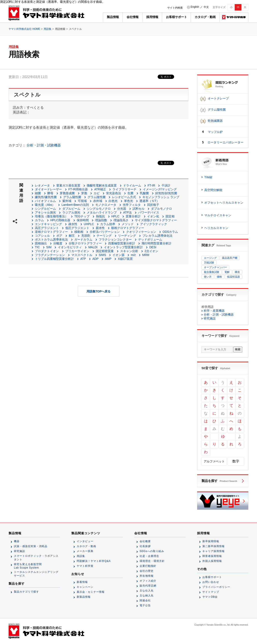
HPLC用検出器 (60, 220)
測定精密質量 (105, 251)
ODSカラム (170, 232)
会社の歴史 (147, 571)
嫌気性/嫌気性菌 (46, 197)
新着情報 (82, 582)
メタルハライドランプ (102, 212)
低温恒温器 (233, 277)
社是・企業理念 (149, 556)
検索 (238, 349)
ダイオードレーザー (48, 189)
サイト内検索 (175, 8)
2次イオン (151, 251)
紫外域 (67, 201)
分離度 (58, 243)
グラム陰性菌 (97, 197)
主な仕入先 (147, 591)
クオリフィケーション (141, 232)
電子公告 (145, 605)
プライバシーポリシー (216, 587)
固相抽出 (41, 243)
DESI (153, 247)
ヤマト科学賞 (85, 566)
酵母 (50, 193)
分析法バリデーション (105, 232)
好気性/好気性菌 (166, 193)
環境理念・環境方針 (152, 561)
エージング (210, 258)
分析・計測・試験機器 (44, 145)
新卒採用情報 (211, 541)
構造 (237, 272)
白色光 (113, 201)
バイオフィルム (45, 201)
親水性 (100, 228)
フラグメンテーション (50, 255)
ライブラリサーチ (124, 189)
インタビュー (85, 541)
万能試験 (209, 263)
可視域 (82, 201)
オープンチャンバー (215, 267)
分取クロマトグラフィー (85, 243)
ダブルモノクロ (161, 209)
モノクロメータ (106, 205)
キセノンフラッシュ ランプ (161, 197)
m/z (133, 255)
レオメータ (42, 185)
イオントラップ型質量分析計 (123, 247)
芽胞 (84, 193)
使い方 (208, 277)
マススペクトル (82, 255)
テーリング (104, 236)
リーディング (127, 236)
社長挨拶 (145, 546)
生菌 (130, 193)
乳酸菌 (144, 193)
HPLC (115, 216)
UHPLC (89, 224)
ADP (95, 259)
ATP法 (127, 212)
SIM (49, 247)
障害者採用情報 (212, 556)
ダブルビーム (71, 209)
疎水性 (73, 224)
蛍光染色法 (114, 193)
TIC (37, 247)
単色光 (128, 201)
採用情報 (152, 17)
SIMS (102, 255)
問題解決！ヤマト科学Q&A (94, 561)
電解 (227, 272)
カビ (97, 193)
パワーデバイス (149, 212)
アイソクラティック (154, 224)
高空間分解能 (213, 190)
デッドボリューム (150, 239)
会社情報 (133, 17)
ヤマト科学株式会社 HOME (24, 29)
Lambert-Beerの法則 (75, 205)
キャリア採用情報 (214, 551)
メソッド (128, 224)
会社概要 (145, 541)
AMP (108, 259)
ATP (83, 259)
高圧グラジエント (47, 228)
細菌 (38, 193)
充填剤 (86, 236)
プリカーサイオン (77, 251)
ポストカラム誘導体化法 (51, 239)
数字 (236, 461)
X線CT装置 (125, 259)
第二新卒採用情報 (214, 546)
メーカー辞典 (85, 551)
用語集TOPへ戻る (99, 291)
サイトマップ (211, 592)
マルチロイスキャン (218, 215)
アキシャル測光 (45, 212)
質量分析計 (133, 216)
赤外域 (98, 201)
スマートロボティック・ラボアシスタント (36, 558)
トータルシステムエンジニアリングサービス (36, 574)
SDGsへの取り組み (152, 551)
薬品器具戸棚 (230, 258)
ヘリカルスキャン (216, 228)
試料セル (139, 209)
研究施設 (210, 318)
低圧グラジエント (77, 228)
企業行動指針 (148, 566)
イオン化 (153, 216)
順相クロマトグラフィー (128, 228)
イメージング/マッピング (160, 189)
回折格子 (153, 205)
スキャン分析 (129, 251)
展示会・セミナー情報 (91, 592)
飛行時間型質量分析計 (157, 243)
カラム (39, 220)
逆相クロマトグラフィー (51, 232)
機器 (17, 541)
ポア (59, 236)
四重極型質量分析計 (122, 243)
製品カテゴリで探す (26, 592)
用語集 (48, 29)
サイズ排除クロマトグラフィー (156, 220)
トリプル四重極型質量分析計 (54, 259)
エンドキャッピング (48, 224)
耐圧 (72, 236)
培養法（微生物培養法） (51, 216)
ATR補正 (100, 189)
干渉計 (166, 185)
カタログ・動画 (205, 17)
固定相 (170, 216)
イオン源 (118, 255)
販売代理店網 (148, 586)
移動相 (79, 232)
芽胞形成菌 (67, 193)
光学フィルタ (132, 205)
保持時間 (83, 220)
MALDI (93, 247)
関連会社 (145, 600)
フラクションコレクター (115, 239)
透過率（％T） (149, 201)
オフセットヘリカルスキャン (224, 203)
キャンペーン (85, 587)
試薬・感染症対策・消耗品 (31, 546)
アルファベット (214, 461)
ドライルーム (132, 185)
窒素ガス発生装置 (68, 185)
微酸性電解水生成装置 (102, 185)
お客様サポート (176, 17)
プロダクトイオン (47, 251)
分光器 (122, 209)
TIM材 (208, 177)
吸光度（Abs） (45, 205)
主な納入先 (147, 596)
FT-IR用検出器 (78, 189)
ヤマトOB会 (210, 597)
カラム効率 (108, 224)
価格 (219, 277)
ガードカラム (83, 239)
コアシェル (42, 236)
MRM (146, 255)
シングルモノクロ (99, 209)
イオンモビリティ (70, 247)
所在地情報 (147, 576)
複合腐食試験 (212, 272)
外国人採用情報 (212, 561)
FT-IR (151, 185)
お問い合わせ (211, 582)
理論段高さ (121, 220)
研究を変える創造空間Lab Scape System (28, 566)
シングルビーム (45, 209)
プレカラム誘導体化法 (157, 236)
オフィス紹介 (148, 581)
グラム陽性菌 (72, 197)
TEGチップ (82, 216)
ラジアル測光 (71, 212)
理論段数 (101, 220)
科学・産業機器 (214, 311)
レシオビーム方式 (124, 197)
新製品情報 (84, 597)
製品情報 (113, 17)
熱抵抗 (100, 216)
